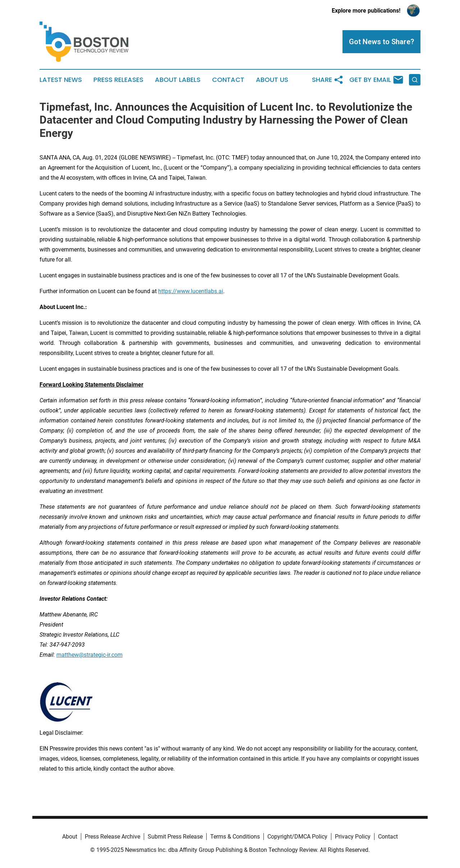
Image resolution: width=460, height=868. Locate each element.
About (70, 837)
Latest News (61, 80)
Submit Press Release (175, 837)
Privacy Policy (353, 837)
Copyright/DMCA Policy (297, 837)
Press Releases (118, 80)
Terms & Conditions (235, 837)
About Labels (178, 80)
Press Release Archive (112, 837)
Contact (228, 80)
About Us (272, 80)
